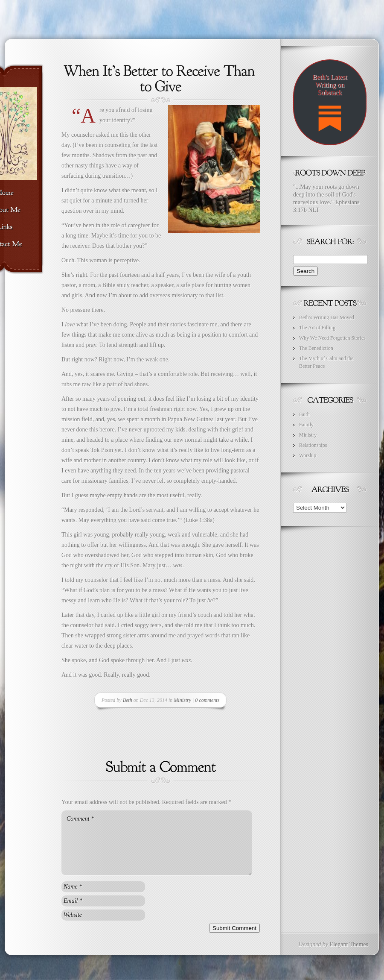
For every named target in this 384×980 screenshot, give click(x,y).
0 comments (207, 700)
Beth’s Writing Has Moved (327, 317)
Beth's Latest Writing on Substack (330, 106)
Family (306, 425)
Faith (304, 414)
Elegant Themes (349, 944)
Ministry (182, 700)
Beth (128, 700)
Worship (308, 455)
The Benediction (316, 348)
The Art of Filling (317, 328)
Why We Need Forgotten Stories (332, 338)
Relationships (313, 445)
